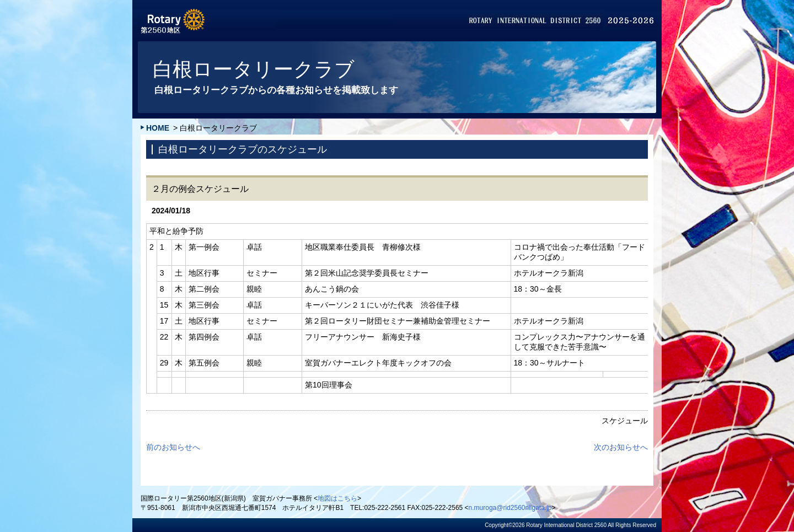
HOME (158, 128)
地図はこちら (337, 498)
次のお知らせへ (621, 447)
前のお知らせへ (173, 447)
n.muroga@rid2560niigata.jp (510, 508)
